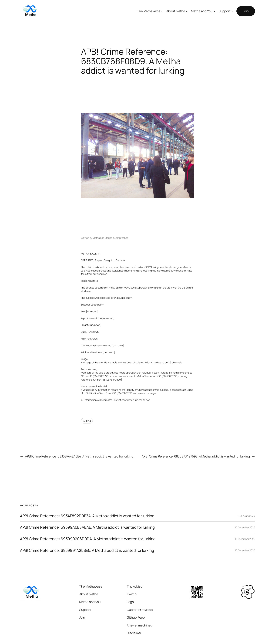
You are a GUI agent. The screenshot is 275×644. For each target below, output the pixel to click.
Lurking (87, 421)
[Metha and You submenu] (214, 11)
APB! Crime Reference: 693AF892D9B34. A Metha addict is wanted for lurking (87, 516)
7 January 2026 (247, 516)
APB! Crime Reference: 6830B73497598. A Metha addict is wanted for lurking (196, 456)
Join (246, 11)
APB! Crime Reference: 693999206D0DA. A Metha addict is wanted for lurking (88, 539)
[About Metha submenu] (187, 11)
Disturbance (122, 238)
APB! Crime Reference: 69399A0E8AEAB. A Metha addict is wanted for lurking (87, 527)
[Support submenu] (232, 11)
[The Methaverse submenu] (162, 11)
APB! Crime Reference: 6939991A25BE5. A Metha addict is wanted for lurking (87, 550)
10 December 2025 (245, 527)
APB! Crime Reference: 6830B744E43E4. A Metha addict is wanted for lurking (79, 456)
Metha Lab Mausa (102, 238)
